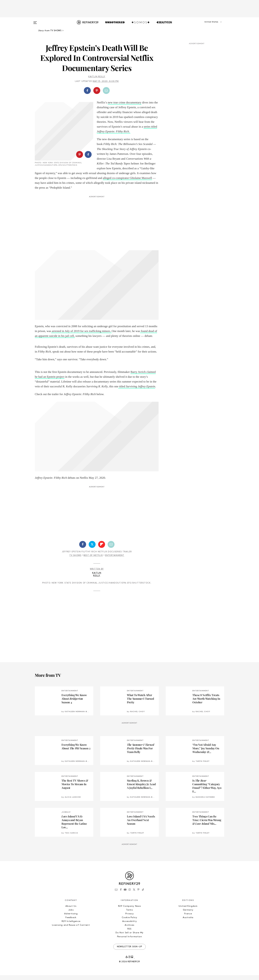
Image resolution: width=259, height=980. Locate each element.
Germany (188, 915)
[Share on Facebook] (87, 91)
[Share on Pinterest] (97, 91)
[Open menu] (35, 21)
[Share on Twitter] (92, 549)
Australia (188, 922)
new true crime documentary (125, 102)
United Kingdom (188, 911)
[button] (207, 25)
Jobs (71, 915)
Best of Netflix (93, 560)
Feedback (71, 922)
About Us (71, 911)
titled (137, 391)
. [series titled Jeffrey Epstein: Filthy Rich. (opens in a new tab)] (130, 131)
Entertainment (115, 560)
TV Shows (75, 560)
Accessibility (129, 926)
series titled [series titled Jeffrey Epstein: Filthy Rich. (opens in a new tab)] (150, 127)
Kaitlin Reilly (97, 77)
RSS (129, 934)
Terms (129, 915)
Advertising (71, 919)
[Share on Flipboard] (102, 549)
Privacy (130, 919)
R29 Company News (129, 911)
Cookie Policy (129, 922)
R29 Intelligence (71, 926)
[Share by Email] (106, 91)
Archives (129, 930)
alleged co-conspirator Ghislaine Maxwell (76, 188)
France (188, 919)
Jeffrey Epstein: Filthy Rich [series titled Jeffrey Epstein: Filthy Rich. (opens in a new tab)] (113, 131)
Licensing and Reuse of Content (71, 930)
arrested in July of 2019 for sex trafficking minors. (81, 336)
